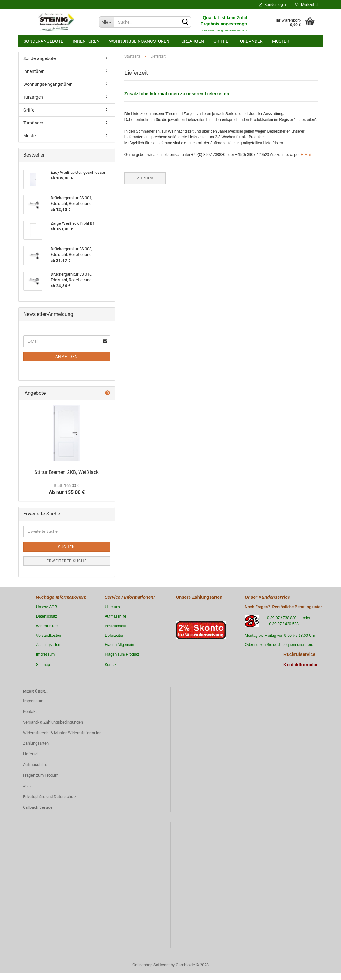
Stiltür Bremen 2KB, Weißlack (66, 472)
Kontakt (30, 711)
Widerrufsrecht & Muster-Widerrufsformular (62, 733)
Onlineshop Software (151, 965)
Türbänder (250, 41)
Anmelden (67, 357)
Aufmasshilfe (35, 765)
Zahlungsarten (36, 743)
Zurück (145, 178)
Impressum (33, 701)
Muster (281, 41)
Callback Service (38, 807)
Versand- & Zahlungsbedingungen (53, 722)
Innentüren (86, 41)
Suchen (67, 547)
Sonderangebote (43, 41)
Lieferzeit (31, 754)
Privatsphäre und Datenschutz (50, 797)
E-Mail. (307, 155)
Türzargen (191, 41)
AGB (27, 786)
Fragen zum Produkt (41, 775)
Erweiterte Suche (67, 561)
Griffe (221, 41)
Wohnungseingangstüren (139, 41)
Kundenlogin (272, 5)
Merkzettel (307, 5)
